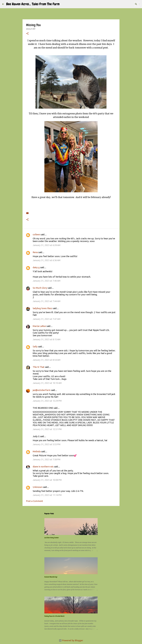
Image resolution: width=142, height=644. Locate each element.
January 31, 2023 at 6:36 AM (47, 260)
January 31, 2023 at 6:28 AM (47, 245)
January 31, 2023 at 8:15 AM (47, 339)
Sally (35, 347)
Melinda (37, 451)
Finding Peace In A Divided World (54, 616)
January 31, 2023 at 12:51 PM (47, 429)
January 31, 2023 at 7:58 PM (47, 459)
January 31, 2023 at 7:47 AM (47, 319)
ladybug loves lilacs (42, 308)
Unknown (38, 487)
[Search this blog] (129, 4)
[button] (27, 34)
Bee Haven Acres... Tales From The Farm (33, 4)
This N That (38, 367)
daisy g (36, 267)
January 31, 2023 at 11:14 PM (47, 495)
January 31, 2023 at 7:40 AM (47, 281)
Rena (35, 252)
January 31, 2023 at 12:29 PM (47, 401)
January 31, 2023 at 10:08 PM (47, 480)
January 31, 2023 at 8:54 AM (47, 360)
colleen (36, 234)
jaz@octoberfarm (42, 390)
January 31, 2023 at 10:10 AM (47, 383)
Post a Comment (35, 501)
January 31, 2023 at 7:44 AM (47, 301)
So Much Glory (40, 288)
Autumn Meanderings (51, 577)
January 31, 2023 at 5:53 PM (47, 444)
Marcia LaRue (39, 326)
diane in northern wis (43, 467)
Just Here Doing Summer (52, 538)
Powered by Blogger (71, 640)
